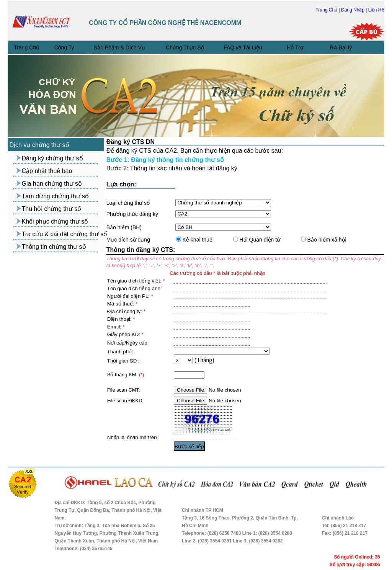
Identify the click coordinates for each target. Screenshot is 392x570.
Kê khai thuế (197, 240)
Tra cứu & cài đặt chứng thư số (65, 234)
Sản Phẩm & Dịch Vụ (119, 47)
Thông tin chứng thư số (54, 247)
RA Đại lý (341, 47)
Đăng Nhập (353, 10)
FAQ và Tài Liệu (243, 47)
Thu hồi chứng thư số (52, 209)
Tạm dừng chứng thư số (56, 196)
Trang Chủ (327, 10)
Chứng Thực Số (185, 47)
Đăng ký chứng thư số (52, 158)
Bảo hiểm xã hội (326, 240)
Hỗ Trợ (295, 47)
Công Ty (64, 47)
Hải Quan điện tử (259, 240)
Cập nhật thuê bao (47, 171)
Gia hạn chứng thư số (52, 184)
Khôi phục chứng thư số (55, 221)
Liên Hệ (376, 10)
